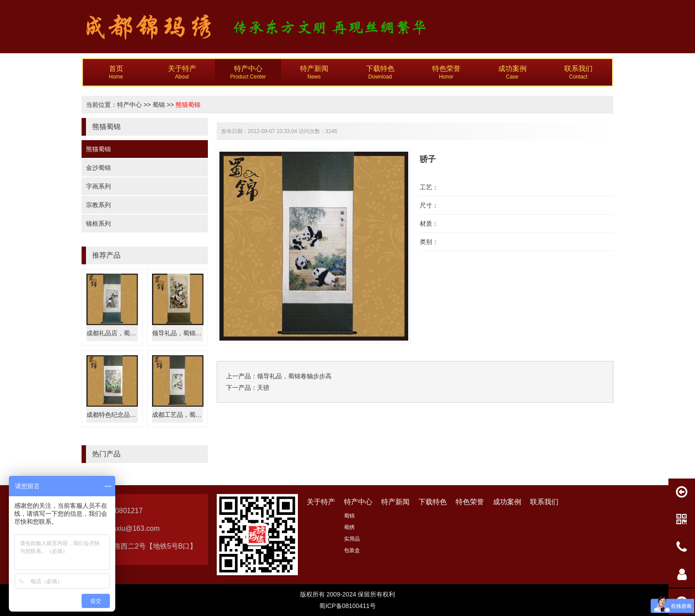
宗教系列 (98, 205)
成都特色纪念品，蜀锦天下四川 (130, 415)
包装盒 (352, 550)
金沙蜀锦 (98, 168)
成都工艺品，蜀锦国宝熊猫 (189, 415)
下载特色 (433, 502)
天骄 (263, 388)
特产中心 (129, 105)
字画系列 (98, 186)
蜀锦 (159, 105)
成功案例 (507, 502)
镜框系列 (98, 224)
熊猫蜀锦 (188, 105)
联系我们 (544, 502)
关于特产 (321, 502)
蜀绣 (349, 527)
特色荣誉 (470, 502)
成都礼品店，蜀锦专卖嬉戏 (124, 333)
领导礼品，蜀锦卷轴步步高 (189, 333)
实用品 (352, 539)
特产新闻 (395, 502)
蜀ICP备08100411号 (347, 606)
